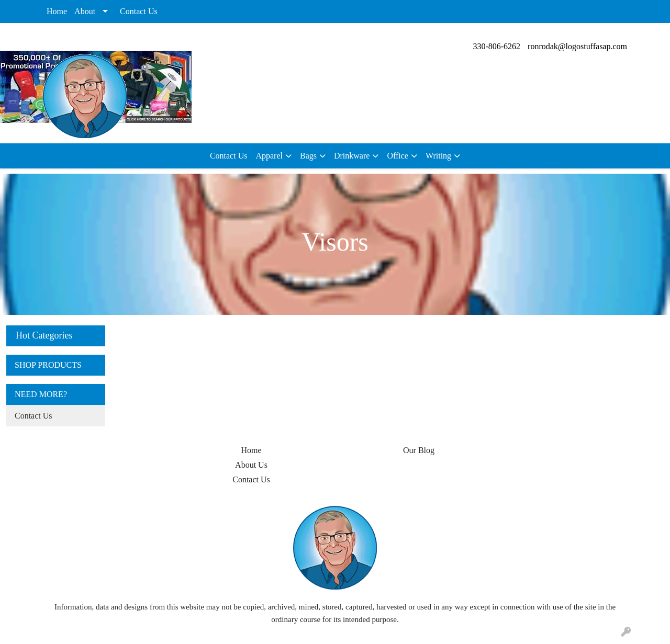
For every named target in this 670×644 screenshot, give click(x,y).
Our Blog (419, 450)
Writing (438, 156)
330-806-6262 (496, 46)
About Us (251, 465)
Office (398, 156)
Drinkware (352, 156)
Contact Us (139, 11)
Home (57, 11)
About (85, 11)
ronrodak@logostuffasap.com (577, 46)
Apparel (269, 156)
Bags (308, 156)
